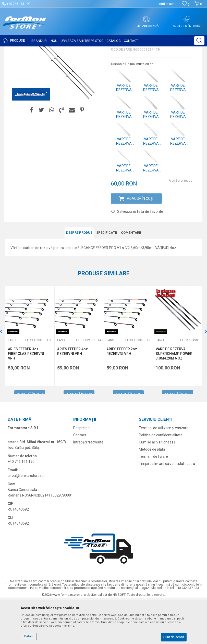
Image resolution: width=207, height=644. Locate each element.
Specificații (107, 279)
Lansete (62, 50)
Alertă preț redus (180, 227)
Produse (46, 50)
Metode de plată (152, 496)
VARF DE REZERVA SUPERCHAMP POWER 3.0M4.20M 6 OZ (174, 400)
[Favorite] (186, 4)
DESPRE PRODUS (79, 279)
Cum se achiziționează (157, 489)
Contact (80, 481)
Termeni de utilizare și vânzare (164, 474)
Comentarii (131, 279)
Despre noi (82, 474)
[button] (199, 41)
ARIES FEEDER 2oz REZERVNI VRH (122, 398)
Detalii (29, 636)
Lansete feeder (82, 50)
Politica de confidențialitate (161, 481)
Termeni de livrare (153, 503)
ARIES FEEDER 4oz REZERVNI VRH (72, 398)
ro (42, 522)
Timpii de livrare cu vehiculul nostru (167, 510)
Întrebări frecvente (88, 489)
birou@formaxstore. (24, 522)
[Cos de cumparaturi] (198, 6)
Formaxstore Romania (21, 50)
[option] (30, 382)
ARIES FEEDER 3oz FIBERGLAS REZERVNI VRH (26, 400)
